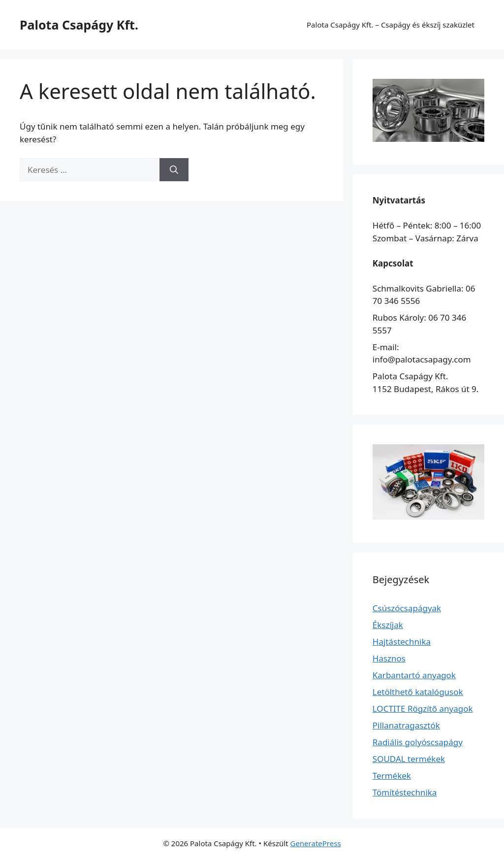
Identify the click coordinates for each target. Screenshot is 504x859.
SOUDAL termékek (409, 759)
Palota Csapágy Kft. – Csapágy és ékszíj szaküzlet (391, 25)
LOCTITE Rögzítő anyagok (423, 709)
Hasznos (389, 658)
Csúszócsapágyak (407, 608)
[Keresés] (174, 170)
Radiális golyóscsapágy (418, 742)
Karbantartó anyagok (414, 675)
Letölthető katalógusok (418, 692)
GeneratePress (315, 843)
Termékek (392, 776)
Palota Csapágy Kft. (79, 25)
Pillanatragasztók (406, 725)
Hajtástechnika (402, 642)
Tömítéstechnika (405, 792)
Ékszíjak (388, 625)
